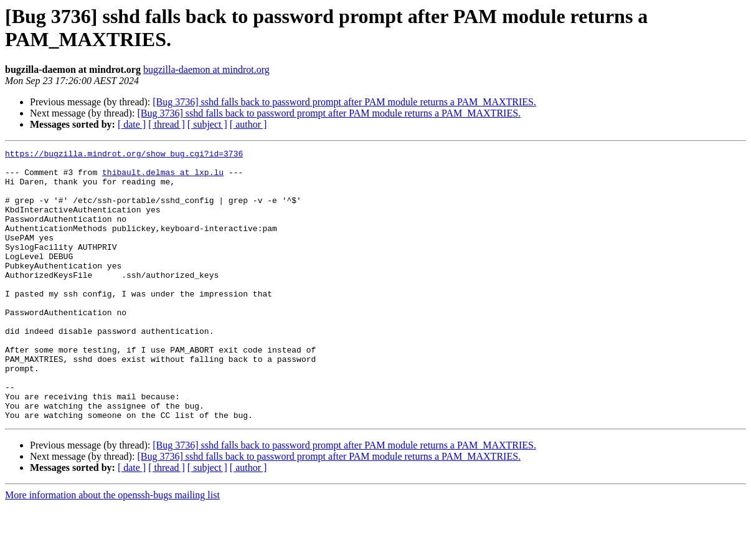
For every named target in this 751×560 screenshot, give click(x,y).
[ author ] (248, 124)
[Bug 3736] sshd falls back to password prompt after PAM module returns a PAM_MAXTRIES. (344, 102)
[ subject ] (207, 124)
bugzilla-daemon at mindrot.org (206, 69)
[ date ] (132, 124)
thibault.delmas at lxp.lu (163, 178)
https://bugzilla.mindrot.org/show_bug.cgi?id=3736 (124, 155)
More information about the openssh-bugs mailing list (112, 549)
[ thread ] (167, 124)
